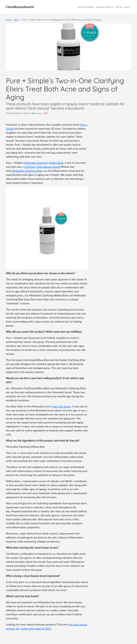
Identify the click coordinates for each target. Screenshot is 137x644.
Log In (127, 7)
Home (9, 20)
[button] (46, 113)
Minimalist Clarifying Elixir (27, 171)
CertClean (30, 167)
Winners (86, 7)
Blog (17, 20)
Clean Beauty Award (48, 167)
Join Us (119, 7)
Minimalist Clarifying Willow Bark (44, 163)
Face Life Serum (62, 406)
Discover (105, 7)
